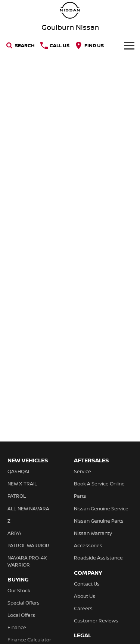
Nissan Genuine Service (101, 508)
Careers (83, 608)
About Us (85, 596)
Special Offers (24, 603)
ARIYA (14, 533)
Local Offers (21, 615)
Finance (17, 627)
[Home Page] (70, 10)
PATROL (17, 496)
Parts (80, 496)
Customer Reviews (96, 621)
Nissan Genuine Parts (99, 521)
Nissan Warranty (93, 533)
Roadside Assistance (98, 558)
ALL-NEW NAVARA (28, 508)
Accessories (88, 545)
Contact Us (87, 584)
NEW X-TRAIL (22, 484)
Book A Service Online (99, 484)
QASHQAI (18, 471)
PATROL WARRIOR (28, 545)
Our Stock (19, 590)
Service (83, 471)
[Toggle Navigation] (129, 45)
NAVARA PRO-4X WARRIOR (27, 561)
